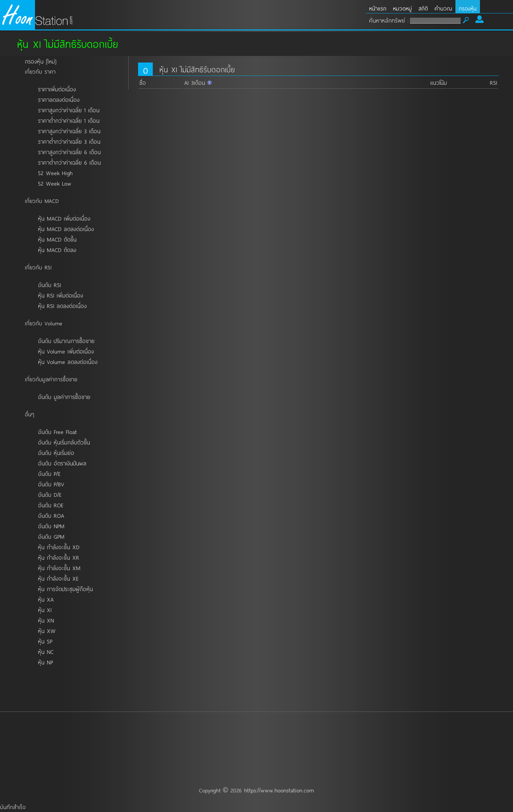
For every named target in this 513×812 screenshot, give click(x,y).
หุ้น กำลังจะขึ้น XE (58, 578)
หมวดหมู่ (402, 8)
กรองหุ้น (468, 8)
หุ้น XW (47, 631)
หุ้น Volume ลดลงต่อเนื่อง (68, 362)
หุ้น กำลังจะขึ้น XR (59, 557)
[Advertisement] (256, 731)
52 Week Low (55, 183)
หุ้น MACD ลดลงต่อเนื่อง (66, 229)
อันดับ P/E (49, 474)
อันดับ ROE (51, 505)
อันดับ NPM (51, 526)
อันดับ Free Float (57, 432)
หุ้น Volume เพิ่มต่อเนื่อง (66, 351)
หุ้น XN (46, 620)
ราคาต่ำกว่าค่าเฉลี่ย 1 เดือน (69, 120)
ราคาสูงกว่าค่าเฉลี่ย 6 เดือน (69, 152)
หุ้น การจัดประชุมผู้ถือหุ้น (65, 589)
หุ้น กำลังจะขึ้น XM (59, 568)
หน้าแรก (378, 8)
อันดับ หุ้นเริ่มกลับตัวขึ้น (64, 442)
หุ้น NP (45, 662)
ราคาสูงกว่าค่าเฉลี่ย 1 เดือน (69, 110)
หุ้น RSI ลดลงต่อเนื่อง (62, 306)
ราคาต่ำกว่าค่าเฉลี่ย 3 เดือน (69, 141)
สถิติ (423, 8)
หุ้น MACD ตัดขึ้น (57, 239)
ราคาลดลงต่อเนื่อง (59, 99)
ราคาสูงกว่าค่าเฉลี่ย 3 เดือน (69, 131)
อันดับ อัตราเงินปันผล (62, 463)
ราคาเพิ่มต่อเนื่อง (57, 89)
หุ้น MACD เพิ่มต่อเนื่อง (64, 218)
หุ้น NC (46, 652)
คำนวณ (443, 8)
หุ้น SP (45, 641)
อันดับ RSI (50, 285)
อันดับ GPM (51, 536)
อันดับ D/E (50, 495)
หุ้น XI (45, 610)
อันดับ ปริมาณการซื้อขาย (66, 341)
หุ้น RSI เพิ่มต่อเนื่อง (61, 295)
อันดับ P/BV (51, 484)
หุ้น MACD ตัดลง (57, 250)
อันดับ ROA (51, 515)
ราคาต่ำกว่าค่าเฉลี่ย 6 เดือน (69, 162)
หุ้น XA (46, 599)
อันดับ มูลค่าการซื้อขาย (64, 397)
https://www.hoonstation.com (279, 790)
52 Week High (55, 173)
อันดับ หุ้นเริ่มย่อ (56, 453)
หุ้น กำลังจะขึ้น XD (59, 547)
